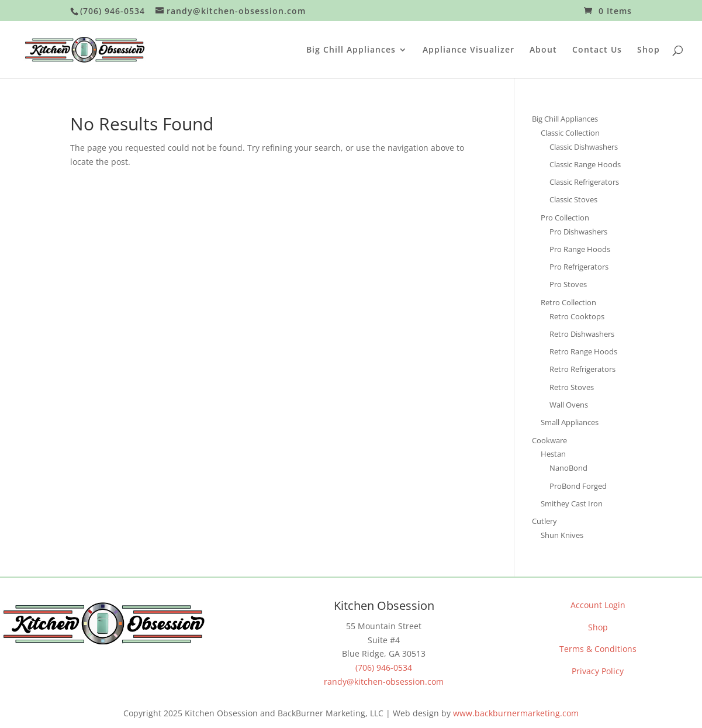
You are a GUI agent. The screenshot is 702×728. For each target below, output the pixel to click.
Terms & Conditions (598, 649)
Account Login (598, 605)
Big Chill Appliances (351, 50)
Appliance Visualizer (468, 50)
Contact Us (597, 50)
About (543, 50)
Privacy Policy (598, 671)
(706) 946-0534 (384, 667)
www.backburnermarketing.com (516, 713)
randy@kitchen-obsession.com (384, 682)
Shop (649, 50)
